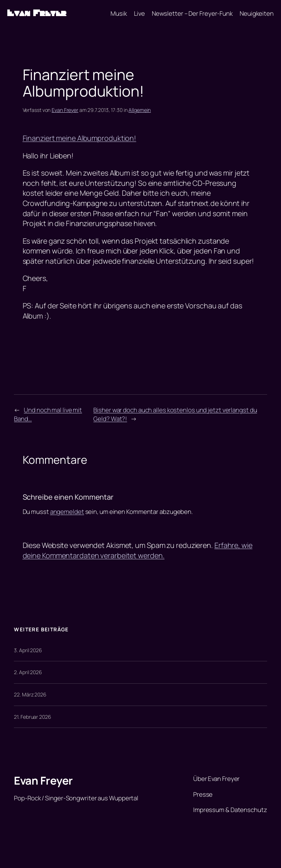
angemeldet (67, 512)
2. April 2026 (28, 672)
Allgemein (140, 110)
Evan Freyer (37, 13)
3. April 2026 (28, 650)
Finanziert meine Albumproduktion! (80, 138)
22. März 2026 (30, 694)
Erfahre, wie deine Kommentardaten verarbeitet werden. (138, 550)
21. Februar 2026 (32, 717)
